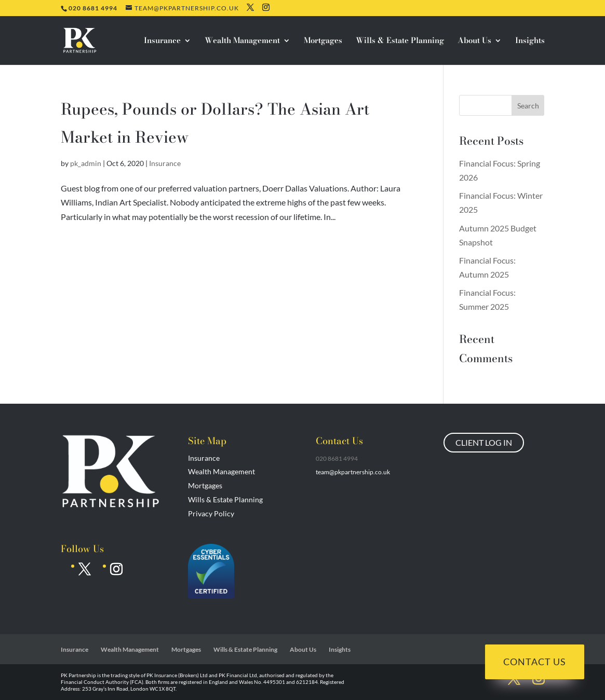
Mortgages (323, 42)
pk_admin (86, 163)
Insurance (162, 42)
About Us (474, 42)
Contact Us (535, 662)
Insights (530, 42)
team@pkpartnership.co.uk (353, 472)
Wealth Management (242, 42)
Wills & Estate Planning (400, 42)
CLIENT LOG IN (484, 442)
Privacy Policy (211, 513)
